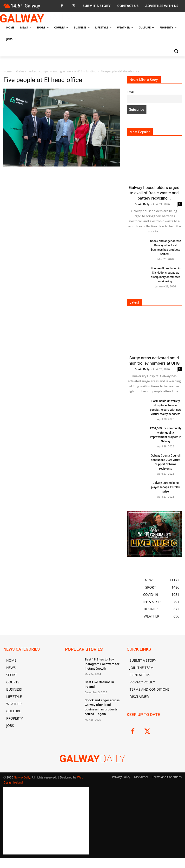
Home (7, 71)
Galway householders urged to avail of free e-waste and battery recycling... (154, 193)
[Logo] (36, 18)
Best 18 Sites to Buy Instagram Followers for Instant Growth (100, 663)
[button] (176, 51)
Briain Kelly (142, 204)
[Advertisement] (62, 211)
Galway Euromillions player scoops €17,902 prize (166, 487)
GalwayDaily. (23, 777)
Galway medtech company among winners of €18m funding (56, 71)
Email (131, 92)
